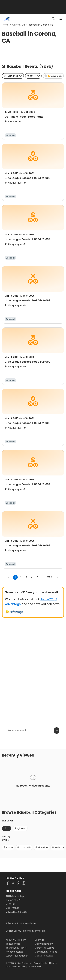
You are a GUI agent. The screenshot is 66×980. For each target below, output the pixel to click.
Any (7, 828)
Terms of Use (13, 944)
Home (5, 25)
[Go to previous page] (9, 577)
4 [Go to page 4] (32, 577)
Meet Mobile (12, 908)
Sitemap (40, 940)
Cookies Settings (44, 956)
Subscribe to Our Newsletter (21, 923)
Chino (8, 847)
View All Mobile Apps (17, 912)
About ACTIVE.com (16, 940)
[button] (33, 76)
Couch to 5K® (13, 900)
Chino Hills (24, 847)
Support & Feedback (17, 956)
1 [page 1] (15, 577)
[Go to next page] (57, 577)
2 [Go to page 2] (21, 577)
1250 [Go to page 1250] (50, 577)
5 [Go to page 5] (37, 577)
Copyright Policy (44, 944)
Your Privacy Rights (16, 948)
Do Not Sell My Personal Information (25, 931)
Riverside (41, 847)
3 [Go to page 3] (26, 577)
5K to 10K (10, 904)
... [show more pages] (43, 577)
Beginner (20, 828)
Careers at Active (45, 948)
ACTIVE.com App (15, 896)
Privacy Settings (14, 952)
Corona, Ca (19, 25)
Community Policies (46, 952)
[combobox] (13, 76)
